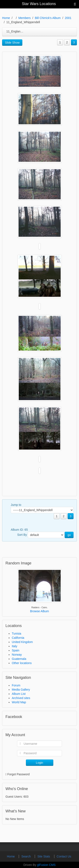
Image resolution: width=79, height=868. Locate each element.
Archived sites (21, 698)
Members (24, 18)
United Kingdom (22, 642)
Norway (17, 655)
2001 (68, 18)
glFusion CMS (46, 865)
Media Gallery (21, 690)
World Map (19, 702)
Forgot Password (19, 774)
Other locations (22, 663)
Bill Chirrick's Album (48, 18)
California (18, 638)
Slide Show (12, 43)
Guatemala (19, 659)
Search (27, 856)
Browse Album (39, 611)
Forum (16, 685)
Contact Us (64, 856)
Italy (15, 646)
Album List (19, 694)
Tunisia (17, 634)
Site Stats (44, 856)
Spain (16, 650)
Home (6, 18)
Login (39, 763)
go (69, 535)
